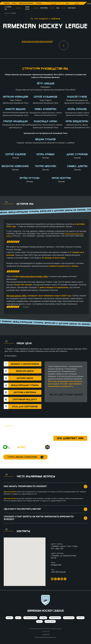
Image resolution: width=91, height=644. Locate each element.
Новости (80, 618)
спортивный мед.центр (25, 399)
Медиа (39, 621)
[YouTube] (62, 579)
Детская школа (69, 618)
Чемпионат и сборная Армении (25, 364)
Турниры (43, 618)
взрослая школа (25, 371)
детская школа (25, 378)
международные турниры (25, 385)
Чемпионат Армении (30, 618)
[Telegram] (55, 579)
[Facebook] (59, 579)
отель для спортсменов (25, 407)
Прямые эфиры (50, 621)
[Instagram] (52, 579)
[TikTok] (65, 579)
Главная (7, 13)
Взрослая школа (55, 618)
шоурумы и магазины (25, 392)
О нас (18, 618)
